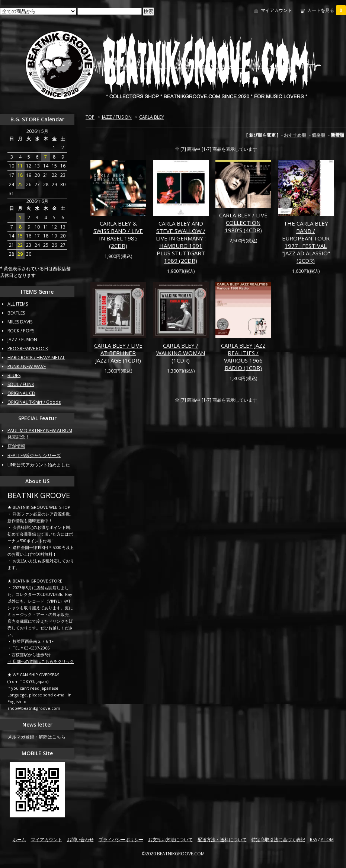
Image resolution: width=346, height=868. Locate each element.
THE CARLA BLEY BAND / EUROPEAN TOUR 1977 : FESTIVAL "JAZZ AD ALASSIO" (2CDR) (306, 242)
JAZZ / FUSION (117, 117)
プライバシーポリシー (121, 840)
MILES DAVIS (20, 322)
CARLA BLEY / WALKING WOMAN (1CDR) (181, 353)
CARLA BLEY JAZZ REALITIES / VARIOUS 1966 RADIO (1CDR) (243, 357)
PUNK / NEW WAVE (27, 366)
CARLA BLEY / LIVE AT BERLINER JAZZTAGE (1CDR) (118, 353)
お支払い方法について (170, 840)
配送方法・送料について (222, 840)
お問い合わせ (80, 840)
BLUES (14, 375)
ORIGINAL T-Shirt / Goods (34, 402)
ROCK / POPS (21, 331)
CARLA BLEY (152, 117)
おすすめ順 (295, 135)
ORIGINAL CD (21, 393)
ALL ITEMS (18, 304)
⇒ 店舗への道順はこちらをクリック (41, 661)
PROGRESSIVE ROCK (28, 349)
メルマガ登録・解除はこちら (36, 737)
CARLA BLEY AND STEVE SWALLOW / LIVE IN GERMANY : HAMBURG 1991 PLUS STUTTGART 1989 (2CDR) (181, 242)
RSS (313, 840)
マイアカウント (276, 10)
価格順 (318, 135)
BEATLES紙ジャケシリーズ (34, 455)
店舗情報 (16, 446)
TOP (90, 117)
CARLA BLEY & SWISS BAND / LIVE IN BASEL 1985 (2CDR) (118, 234)
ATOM (327, 840)
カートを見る (327, 10)
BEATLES (16, 313)
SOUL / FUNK (21, 384)
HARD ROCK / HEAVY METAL (36, 358)
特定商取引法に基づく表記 (278, 840)
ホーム (19, 840)
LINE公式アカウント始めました (39, 465)
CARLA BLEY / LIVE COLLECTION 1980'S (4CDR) (243, 223)
